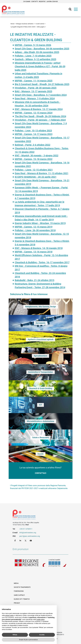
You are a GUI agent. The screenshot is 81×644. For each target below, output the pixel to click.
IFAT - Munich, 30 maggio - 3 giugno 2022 (37, 155)
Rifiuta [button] (15, 635)
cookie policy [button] (40, 620)
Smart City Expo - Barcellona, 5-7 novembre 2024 (41, 95)
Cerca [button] (71, 10)
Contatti (35, 2)
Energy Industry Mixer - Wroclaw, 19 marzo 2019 (40, 223)
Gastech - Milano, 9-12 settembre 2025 (35, 59)
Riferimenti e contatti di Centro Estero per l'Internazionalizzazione (38, 515)
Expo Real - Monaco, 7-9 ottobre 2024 (35, 98)
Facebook (15, 540)
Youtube (31, 540)
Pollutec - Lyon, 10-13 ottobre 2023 (33, 131)
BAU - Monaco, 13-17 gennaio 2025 (33, 91)
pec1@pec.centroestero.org (30, 536)
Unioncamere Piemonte (55, 563)
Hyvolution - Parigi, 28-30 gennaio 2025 (36, 88)
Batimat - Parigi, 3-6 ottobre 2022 (33, 145)
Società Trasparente (22, 587)
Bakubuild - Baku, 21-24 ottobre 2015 (35, 280)
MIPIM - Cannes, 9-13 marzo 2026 (33, 45)
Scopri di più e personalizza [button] (28, 640)
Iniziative (42, 2)
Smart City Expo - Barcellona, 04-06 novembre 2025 (42, 49)
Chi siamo (27, 2)
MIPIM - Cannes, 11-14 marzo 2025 (34, 81)
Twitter (26, 540)
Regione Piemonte (27, 563)
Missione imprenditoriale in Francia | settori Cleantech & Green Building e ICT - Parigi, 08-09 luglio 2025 (40, 66)
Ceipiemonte (13, 10)
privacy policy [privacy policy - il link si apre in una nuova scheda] (10, 615)
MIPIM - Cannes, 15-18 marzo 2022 (34, 159)
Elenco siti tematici (22, 599)
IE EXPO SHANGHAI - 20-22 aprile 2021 (36, 177)
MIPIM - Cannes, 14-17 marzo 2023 (34, 134)
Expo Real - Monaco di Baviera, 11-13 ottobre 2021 (42, 173)
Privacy (17, 603)
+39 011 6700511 (26, 529)
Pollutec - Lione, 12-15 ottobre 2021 (34, 170)
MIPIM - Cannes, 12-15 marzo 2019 (34, 227)
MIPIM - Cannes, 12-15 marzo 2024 (34, 113)
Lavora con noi (52, 2)
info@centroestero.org (28, 533)
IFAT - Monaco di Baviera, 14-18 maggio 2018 (39, 248)
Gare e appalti (19, 595)
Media (16, 583)
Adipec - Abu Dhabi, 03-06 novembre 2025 (37, 52)
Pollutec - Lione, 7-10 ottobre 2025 (33, 56)
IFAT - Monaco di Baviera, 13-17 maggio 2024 (39, 109)
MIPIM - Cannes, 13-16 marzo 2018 (34, 252)
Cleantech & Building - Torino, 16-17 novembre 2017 (42, 262)
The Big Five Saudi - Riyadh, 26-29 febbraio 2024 (40, 116)
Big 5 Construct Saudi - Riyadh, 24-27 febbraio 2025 (42, 84)
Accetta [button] (42, 635)
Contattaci (41, 473)
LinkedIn (21, 540)
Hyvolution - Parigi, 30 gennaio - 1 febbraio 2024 (40, 120)
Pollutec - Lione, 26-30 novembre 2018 (35, 230)
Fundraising (19, 591)
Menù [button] (76, 10)
